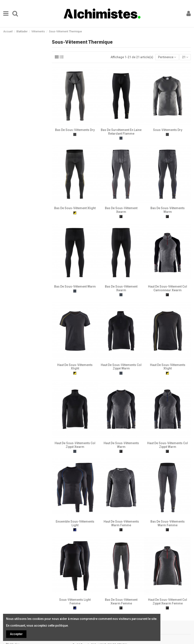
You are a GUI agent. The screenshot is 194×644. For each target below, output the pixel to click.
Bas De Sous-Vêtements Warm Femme (168, 523)
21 (185, 57)
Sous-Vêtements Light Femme (75, 602)
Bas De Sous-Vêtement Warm (75, 286)
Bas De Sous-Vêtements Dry (75, 130)
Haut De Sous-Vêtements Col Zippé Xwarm (75, 445)
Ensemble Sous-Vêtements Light (75, 523)
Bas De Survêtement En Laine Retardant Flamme (121, 132)
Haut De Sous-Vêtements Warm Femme (121, 523)
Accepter (16, 634)
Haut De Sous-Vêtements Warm (121, 445)
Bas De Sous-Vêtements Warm (168, 210)
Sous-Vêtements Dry (168, 130)
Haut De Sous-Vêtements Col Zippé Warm (121, 367)
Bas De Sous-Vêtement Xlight (75, 208)
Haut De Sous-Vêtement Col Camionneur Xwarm (168, 288)
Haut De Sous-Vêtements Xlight (75, 367)
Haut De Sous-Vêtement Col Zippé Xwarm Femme (168, 602)
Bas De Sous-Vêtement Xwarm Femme (121, 602)
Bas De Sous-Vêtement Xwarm (121, 210)
